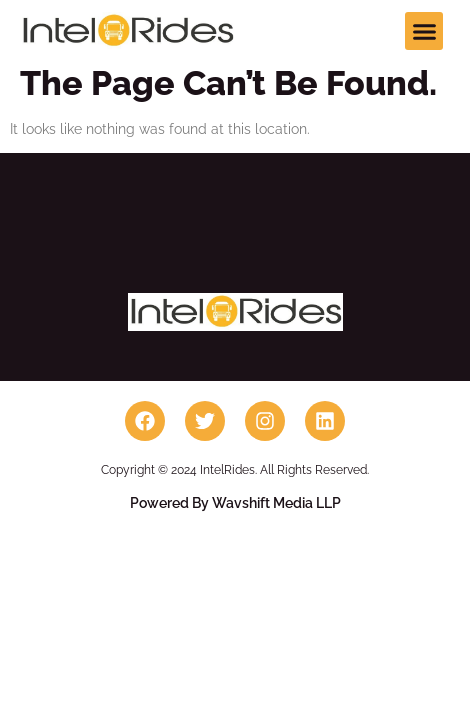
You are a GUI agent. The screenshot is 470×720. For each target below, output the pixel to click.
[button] (424, 31)
